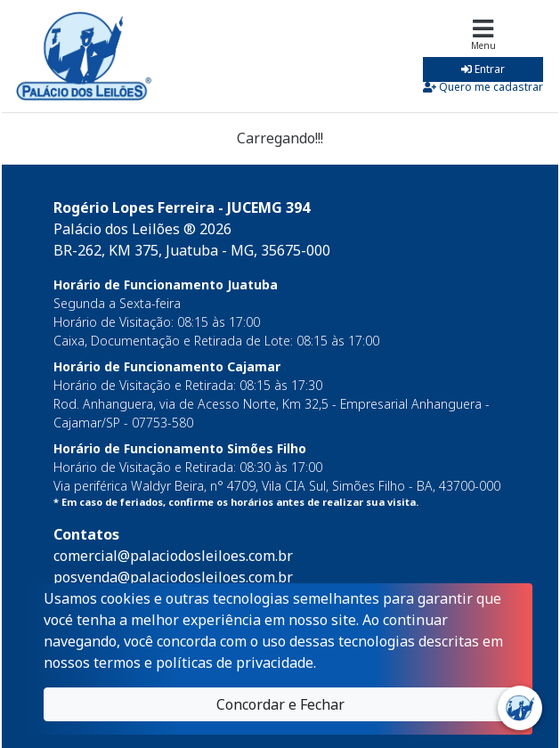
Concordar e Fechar (280, 704)
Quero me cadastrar (483, 87)
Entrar (483, 69)
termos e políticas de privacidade (203, 663)
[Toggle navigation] (483, 56)
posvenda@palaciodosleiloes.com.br (173, 577)
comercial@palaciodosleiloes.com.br (173, 556)
